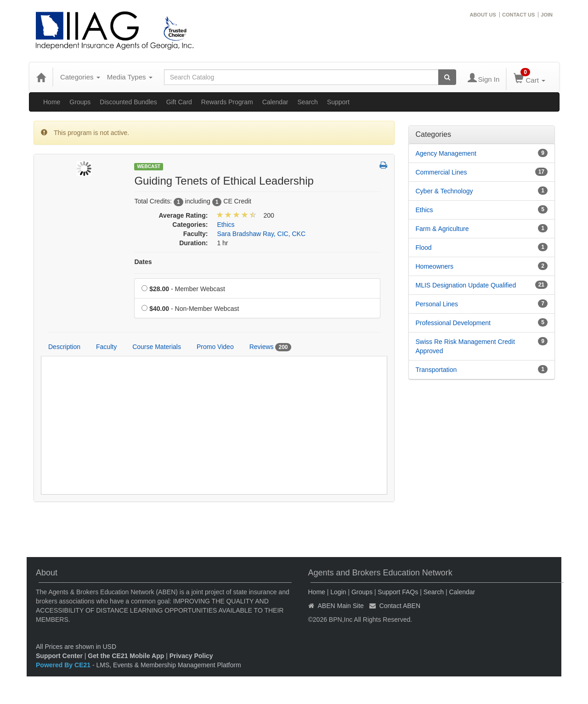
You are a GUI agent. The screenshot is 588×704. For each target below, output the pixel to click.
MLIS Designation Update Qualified (466, 285)
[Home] (41, 77)
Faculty (106, 347)
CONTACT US (518, 15)
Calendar (275, 102)
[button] (383, 166)
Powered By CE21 (64, 665)
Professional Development (453, 323)
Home (52, 102)
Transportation (436, 370)
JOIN (547, 15)
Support (338, 102)
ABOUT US (483, 15)
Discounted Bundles (128, 102)
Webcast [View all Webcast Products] (149, 166)
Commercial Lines (441, 172)
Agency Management (446, 153)
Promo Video (215, 347)
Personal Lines (437, 304)
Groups (80, 102)
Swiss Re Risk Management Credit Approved (465, 346)
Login (338, 592)
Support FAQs (398, 592)
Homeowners (435, 266)
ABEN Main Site (341, 606)
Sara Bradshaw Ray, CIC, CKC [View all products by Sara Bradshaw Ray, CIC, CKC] (261, 234)
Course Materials (157, 347)
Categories (80, 77)
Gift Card (179, 102)
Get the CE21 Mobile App (126, 656)
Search (307, 102)
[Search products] (447, 77)
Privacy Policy (191, 656)
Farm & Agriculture (442, 229)
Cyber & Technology (444, 191)
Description (64, 347)
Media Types (130, 77)
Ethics (424, 210)
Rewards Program (227, 102)
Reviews (270, 347)
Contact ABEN (400, 606)
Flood (424, 248)
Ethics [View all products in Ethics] (226, 225)
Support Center (59, 656)
